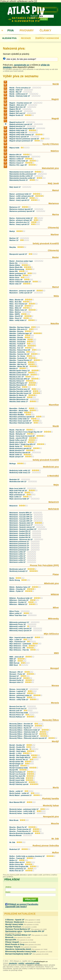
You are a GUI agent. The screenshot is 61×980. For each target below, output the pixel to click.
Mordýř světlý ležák (17, 778)
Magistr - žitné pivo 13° (18, 105)
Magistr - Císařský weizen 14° (21, 103)
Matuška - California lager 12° (21, 333)
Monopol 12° (14, 676)
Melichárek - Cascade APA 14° (21, 521)
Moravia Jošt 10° (16, 711)
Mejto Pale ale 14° (16, 493)
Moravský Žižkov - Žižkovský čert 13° (24, 734)
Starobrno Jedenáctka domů (18, 949)
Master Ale (13, 263)
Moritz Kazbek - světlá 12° (19, 793)
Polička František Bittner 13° (18, 935)
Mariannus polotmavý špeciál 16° (22, 211)
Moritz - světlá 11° (16, 791)
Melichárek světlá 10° (18, 552)
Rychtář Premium (13, 927)
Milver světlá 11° (16, 613)
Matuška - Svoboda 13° (18, 358)
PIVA (11, 30)
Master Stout (14, 278)
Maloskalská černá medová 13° (21, 172)
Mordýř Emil (14, 766)
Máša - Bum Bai (15, 302)
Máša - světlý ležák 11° (18, 320)
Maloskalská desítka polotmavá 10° (23, 174)
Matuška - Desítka (16, 338)
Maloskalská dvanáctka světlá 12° (22, 178)
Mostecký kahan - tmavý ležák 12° (22, 813)
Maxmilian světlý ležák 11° (19, 419)
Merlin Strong (15, 580)
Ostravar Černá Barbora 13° (18, 929)
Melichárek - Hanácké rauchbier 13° (23, 529)
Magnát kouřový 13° (17, 122)
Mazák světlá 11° (16, 455)
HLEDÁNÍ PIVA (9, 38)
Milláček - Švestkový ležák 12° (21, 598)
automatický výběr (33, 963)
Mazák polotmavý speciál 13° (21, 448)
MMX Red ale (14, 663)
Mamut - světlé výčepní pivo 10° (22, 196)
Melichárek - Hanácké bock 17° (21, 525)
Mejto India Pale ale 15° (18, 491)
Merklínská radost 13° (18, 569)
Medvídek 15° (15, 479)
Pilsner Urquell (12, 942)
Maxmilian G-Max (16, 413)
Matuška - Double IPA (18, 340)
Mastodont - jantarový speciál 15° (22, 291)
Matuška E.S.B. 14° (17, 377)
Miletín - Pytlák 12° (17, 591)
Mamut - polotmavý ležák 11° (21, 194)
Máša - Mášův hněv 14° (18, 310)
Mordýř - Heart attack (17, 751)
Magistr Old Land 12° (17, 113)
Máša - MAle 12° (16, 308)
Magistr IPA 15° (15, 109)
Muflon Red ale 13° (17, 871)
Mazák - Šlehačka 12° (17, 434)
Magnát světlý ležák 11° (18, 130)
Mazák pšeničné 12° (17, 450)
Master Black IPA (16, 267)
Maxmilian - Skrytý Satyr (19, 410)
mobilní (21, 963)
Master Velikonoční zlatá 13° (20, 282)
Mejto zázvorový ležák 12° (19, 499)
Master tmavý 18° (16, 280)
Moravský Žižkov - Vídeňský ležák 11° (24, 732)
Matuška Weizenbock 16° (19, 399)
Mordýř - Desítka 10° (17, 745)
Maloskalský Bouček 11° (19, 180)
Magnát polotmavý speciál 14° (21, 124)
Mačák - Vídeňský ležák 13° (20, 96)
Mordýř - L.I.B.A (15, 753)
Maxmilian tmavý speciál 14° (20, 421)
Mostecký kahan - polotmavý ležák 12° (24, 809)
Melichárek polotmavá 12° (19, 544)
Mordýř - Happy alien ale (19, 749)
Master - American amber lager (21, 261)
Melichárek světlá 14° (18, 560)
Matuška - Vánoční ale (18, 362)
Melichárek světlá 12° (18, 556)
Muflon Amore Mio (16, 864)
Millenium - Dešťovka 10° (19, 600)
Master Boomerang (17, 269)
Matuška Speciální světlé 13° (20, 391)
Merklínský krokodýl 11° (19, 571)
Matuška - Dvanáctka (17, 342)
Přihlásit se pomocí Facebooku (23, 904)
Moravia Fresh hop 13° (18, 709)
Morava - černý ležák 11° (19, 689)
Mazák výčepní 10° (17, 457)
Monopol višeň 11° (17, 682)
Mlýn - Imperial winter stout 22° (21, 637)
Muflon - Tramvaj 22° (17, 858)
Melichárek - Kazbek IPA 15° (20, 535)
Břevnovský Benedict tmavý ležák (21, 951)
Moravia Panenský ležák (19, 713)
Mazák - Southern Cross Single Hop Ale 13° (26, 432)
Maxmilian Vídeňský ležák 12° (21, 423)
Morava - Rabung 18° (17, 697)
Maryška (13, 247)
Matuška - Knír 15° (16, 348)
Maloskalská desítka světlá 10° (21, 176)
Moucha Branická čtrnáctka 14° (21, 833)
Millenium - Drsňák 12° (18, 602)
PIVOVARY (27, 30)
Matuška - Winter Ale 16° (19, 366)
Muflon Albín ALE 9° (17, 862)
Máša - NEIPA (15, 314)
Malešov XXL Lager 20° (18, 165)
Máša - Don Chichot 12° (18, 304)
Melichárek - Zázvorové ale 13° (21, 539)
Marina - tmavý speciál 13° (19, 224)
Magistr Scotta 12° (16, 115)
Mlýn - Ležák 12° (16, 640)
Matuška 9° (14, 368)
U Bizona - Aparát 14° (15, 920)
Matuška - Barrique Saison (20, 327)
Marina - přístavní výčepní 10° (21, 220)
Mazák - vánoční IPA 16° (19, 438)
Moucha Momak (16, 835)
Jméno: (8, 887)
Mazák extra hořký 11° (18, 442)
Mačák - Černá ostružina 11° (20, 88)
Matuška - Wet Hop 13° (18, 364)
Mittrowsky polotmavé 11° (19, 622)
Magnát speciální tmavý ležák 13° (22, 128)
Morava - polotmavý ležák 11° (21, 695)
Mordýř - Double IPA (17, 747)
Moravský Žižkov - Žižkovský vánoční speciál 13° (28, 738)
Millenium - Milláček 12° (18, 604)
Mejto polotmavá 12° (17, 495)
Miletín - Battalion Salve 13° (20, 587)
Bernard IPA (11, 940)
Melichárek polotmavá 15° (19, 550)
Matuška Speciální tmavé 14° (20, 393)
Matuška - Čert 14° (16, 335)
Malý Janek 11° (15, 187)
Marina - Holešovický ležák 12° (21, 218)
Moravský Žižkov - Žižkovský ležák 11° (24, 736)
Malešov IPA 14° (16, 155)
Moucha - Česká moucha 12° (20, 829)
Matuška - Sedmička (17, 352)
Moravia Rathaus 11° (17, 717)
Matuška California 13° (18, 373)
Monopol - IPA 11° (16, 672)
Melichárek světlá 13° (18, 558)
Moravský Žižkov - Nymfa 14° (21, 728)
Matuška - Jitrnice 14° (18, 346)
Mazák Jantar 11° (16, 446)
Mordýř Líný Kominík (17, 774)
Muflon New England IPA (19, 867)
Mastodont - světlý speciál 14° (21, 293)
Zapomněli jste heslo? (16, 907)
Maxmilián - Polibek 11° (18, 408)
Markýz (12, 231)
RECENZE (26, 38)
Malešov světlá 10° (17, 159)
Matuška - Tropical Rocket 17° (21, 360)
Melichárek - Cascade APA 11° (21, 515)
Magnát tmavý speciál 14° (19, 137)
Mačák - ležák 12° (16, 90)
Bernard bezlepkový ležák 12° (19, 954)
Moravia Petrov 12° (17, 715)
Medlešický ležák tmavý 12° (20, 473)
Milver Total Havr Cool (18, 615)
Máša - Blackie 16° (16, 300)
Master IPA (14, 271)
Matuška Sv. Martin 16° (18, 395)
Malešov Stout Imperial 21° (20, 157)
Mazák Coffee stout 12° (18, 440)
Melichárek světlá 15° (18, 562)
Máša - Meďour (15, 312)
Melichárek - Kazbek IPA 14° (20, 533)
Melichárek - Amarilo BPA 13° (21, 513)
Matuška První (15, 387)
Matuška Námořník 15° (18, 385)
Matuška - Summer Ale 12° (19, 354)
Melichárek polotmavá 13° (19, 546)
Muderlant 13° (15, 849)
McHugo (13, 464)
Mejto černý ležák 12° (18, 488)
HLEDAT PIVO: (34, 17)
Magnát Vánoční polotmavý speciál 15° (24, 139)
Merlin (12, 578)
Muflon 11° (14, 860)
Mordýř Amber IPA (16, 762)
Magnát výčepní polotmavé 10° (21, 141)
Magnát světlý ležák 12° (18, 133)
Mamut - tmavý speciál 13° (20, 200)
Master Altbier (15, 265)
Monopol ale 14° (16, 678)
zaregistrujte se (22, 65)
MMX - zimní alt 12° (17, 657)
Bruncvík (9, 937)
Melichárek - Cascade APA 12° (21, 517)
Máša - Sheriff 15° (16, 316)
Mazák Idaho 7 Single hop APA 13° (22, 444)
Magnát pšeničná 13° (17, 126)
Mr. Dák (12, 842)
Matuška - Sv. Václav (17, 356)
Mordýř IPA (14, 770)
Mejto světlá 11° (16, 497)
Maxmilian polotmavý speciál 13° (22, 417)
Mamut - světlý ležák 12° (19, 198)
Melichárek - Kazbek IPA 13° (20, 531)
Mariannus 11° (15, 207)
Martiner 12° (14, 240)
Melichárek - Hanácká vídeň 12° (21, 523)
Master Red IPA (15, 275)
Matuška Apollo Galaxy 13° (20, 371)
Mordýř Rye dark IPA (17, 776)
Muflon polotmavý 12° (18, 869)
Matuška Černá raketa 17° (19, 375)
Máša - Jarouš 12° (16, 306)
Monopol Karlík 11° (17, 680)
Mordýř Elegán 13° (16, 764)
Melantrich (13, 506)
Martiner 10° (14, 238)
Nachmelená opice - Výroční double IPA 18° (25, 931)
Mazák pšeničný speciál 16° (20, 452)
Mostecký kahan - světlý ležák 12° (22, 811)
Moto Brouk (14, 820)
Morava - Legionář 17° (18, 691)
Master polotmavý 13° (18, 273)
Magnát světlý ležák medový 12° (22, 135)
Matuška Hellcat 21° (17, 381)
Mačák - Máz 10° (16, 92)
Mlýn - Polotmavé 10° (17, 642)
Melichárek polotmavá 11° (19, 542)
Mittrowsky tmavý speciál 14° (21, 631)
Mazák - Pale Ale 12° (17, 430)
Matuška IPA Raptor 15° (18, 383)
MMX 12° (13, 661)
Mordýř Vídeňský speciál (19, 784)
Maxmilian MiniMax (17, 415)
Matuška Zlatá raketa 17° (19, 401)
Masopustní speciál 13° (18, 254)
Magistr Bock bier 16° (18, 107)
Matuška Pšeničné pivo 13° (20, 389)
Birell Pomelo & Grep (15, 944)
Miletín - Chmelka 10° (17, 589)
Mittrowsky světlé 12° (18, 626)
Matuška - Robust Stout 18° (20, 350)
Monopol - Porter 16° (17, 674)
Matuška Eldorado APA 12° (20, 379)
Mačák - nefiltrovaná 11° (19, 94)
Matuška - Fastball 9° (17, 344)
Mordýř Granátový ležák (19, 768)
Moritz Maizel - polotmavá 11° (21, 795)
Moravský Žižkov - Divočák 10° (21, 724)
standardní (13, 963)
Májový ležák (14, 148)
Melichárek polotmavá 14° (19, 548)
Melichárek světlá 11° (18, 554)
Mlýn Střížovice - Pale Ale (19, 650)
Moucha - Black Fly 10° (18, 827)
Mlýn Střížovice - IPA (17, 648)
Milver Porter (14, 611)
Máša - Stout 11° (16, 318)
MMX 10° (13, 659)
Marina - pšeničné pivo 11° (20, 222)
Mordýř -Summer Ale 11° (19, 760)
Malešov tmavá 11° (17, 163)
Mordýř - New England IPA (19, 755)
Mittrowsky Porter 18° (18, 624)
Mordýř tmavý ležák (17, 780)
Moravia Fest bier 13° (17, 706)
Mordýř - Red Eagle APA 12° (20, 757)
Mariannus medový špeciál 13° (21, 209)
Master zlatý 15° (16, 284)
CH (6, 107)
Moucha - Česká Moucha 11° (20, 831)
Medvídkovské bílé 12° (18, 482)
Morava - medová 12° (17, 693)
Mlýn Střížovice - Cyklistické (20, 644)
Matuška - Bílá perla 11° (18, 329)
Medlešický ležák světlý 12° (20, 470)
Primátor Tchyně (13, 947)
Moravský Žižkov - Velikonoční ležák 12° (25, 730)
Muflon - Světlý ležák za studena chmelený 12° (27, 856)
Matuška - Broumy (16, 331)
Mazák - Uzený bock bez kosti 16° (22, 436)
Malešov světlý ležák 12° (19, 161)
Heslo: (8, 892)
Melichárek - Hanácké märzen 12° (22, 527)
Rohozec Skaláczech (15, 922)
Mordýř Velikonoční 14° (19, 782)
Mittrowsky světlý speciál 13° (21, 628)
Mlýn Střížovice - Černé (18, 646)
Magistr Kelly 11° (16, 111)
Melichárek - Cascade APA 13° (21, 519)
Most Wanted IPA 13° (17, 802)
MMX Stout (14, 665)
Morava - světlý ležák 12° (19, 700)
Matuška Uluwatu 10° (17, 397)
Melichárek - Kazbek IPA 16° (20, 537)
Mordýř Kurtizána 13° (17, 772)
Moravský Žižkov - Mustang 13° (21, 726)
